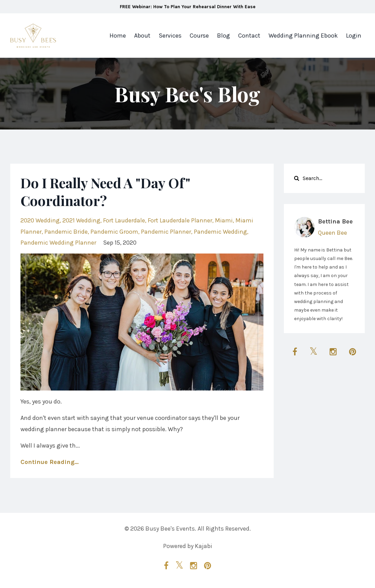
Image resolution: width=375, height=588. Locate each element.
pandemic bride (66, 232)
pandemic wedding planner (58, 243)
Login (354, 36)
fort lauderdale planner (180, 220)
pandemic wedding (220, 232)
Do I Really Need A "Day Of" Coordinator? (105, 192)
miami (224, 220)
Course (199, 36)
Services (170, 36)
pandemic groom (114, 232)
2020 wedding (40, 220)
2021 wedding (81, 220)
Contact (249, 36)
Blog (223, 36)
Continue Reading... (49, 462)
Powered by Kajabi (188, 546)
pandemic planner (166, 232)
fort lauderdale (124, 220)
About (142, 36)
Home (118, 36)
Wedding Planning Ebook (303, 36)
